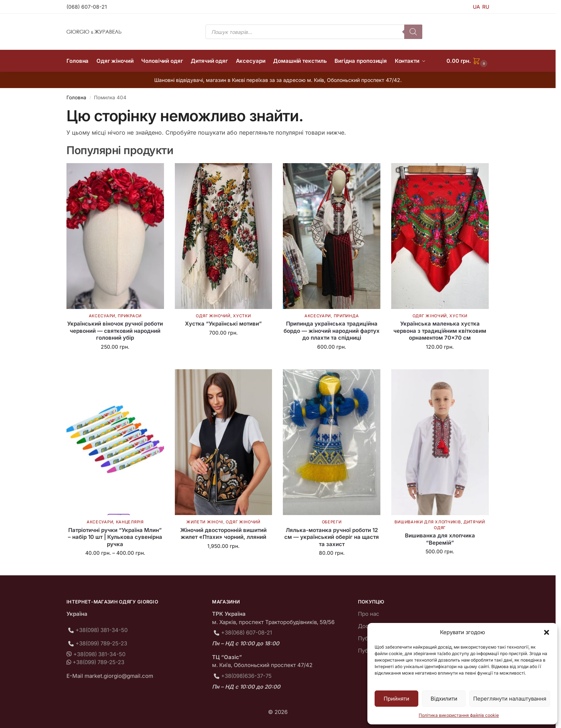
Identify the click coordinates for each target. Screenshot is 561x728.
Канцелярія (130, 522)
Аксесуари (102, 316)
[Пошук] (413, 32)
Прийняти (396, 699)
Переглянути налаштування (510, 699)
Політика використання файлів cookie (459, 715)
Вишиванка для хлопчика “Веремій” (440, 539)
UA (476, 7)
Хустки (242, 316)
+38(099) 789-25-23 (101, 643)
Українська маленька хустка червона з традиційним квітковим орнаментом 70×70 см (440, 331)
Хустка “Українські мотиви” (223, 324)
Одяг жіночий (213, 316)
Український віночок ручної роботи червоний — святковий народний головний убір (115, 331)
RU (486, 7)
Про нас (369, 614)
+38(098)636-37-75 (246, 676)
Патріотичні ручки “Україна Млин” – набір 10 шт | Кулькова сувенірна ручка (115, 537)
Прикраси (130, 316)
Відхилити (444, 699)
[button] (547, 632)
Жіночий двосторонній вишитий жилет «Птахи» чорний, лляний (223, 534)
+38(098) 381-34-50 (102, 630)
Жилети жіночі (205, 522)
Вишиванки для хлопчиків (428, 522)
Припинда (346, 316)
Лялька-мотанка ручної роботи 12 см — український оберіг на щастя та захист (332, 537)
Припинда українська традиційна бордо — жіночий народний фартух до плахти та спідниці (332, 331)
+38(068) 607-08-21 (247, 633)
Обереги (332, 522)
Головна (76, 97)
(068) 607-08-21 (87, 7)
